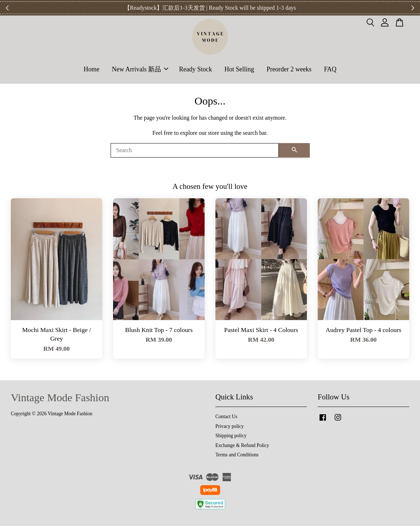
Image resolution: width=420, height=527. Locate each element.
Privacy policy (230, 427)
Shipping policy (231, 437)
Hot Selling (239, 70)
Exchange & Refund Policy (242, 446)
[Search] (195, 151)
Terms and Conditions (237, 456)
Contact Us (226, 418)
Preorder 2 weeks (289, 70)
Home (91, 70)
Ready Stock (196, 70)
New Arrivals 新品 (140, 70)
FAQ (330, 70)
